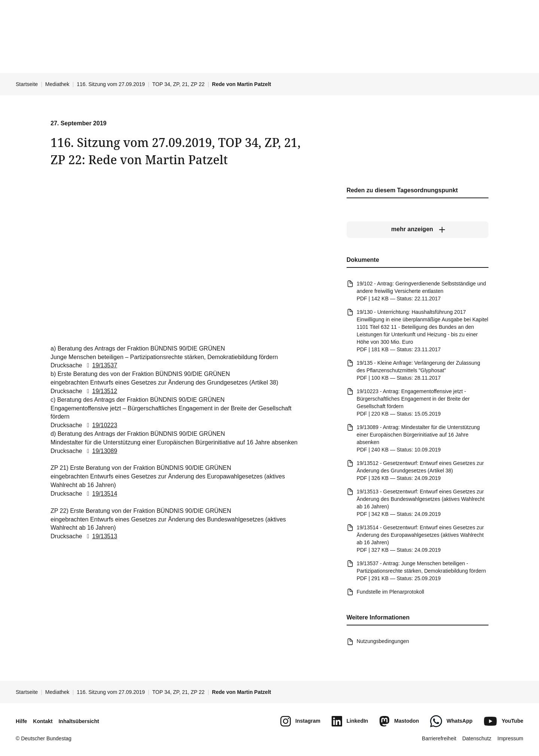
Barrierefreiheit (439, 738)
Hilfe (21, 721)
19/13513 (101, 536)
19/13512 (101, 391)
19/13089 (101, 451)
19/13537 (101, 365)
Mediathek (57, 84)
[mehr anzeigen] (418, 229)
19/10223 (101, 425)
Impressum (510, 738)
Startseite (27, 84)
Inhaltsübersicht (79, 721)
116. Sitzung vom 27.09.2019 (111, 84)
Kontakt (43, 721)
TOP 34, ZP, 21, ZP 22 (179, 84)
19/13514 (101, 494)
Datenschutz (477, 738)
